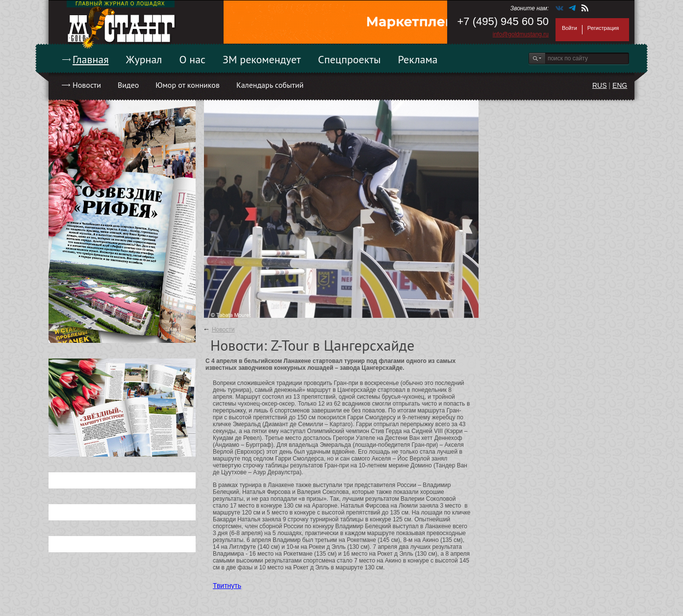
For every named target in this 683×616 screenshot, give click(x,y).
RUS (600, 85)
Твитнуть (227, 586)
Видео (128, 85)
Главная (91, 59)
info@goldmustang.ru (521, 34)
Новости (87, 85)
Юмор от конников (188, 85)
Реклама (418, 59)
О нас (192, 59)
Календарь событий (270, 85)
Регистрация (603, 28)
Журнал (144, 59)
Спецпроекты (350, 59)
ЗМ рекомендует (262, 59)
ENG (620, 85)
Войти (569, 28)
